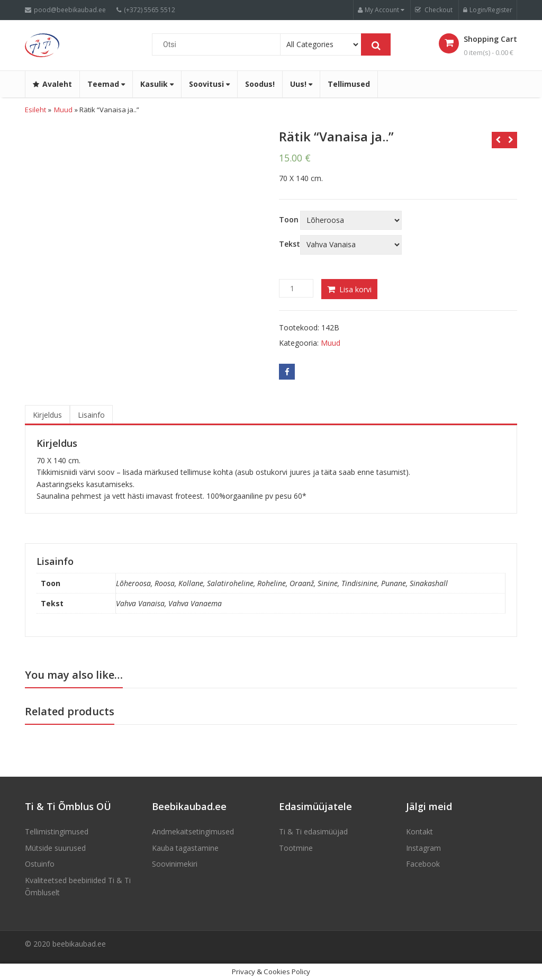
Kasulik (157, 84)
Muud (63, 110)
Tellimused (349, 84)
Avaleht (52, 84)
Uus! (301, 84)
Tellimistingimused (57, 831)
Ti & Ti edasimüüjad (313, 831)
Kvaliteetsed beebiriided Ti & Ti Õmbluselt (78, 886)
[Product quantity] (296, 288)
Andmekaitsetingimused (193, 831)
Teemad (106, 84)
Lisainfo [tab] (91, 415)
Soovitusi (209, 84)
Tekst (290, 244)
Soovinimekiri (175, 864)
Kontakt (419, 831)
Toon (289, 220)
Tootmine (296, 848)
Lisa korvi (355, 289)
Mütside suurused (55, 848)
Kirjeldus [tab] (47, 415)
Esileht (35, 110)
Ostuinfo (40, 864)
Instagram (423, 848)
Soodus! (260, 84)
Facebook (423, 864)
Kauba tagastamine (185, 848)
